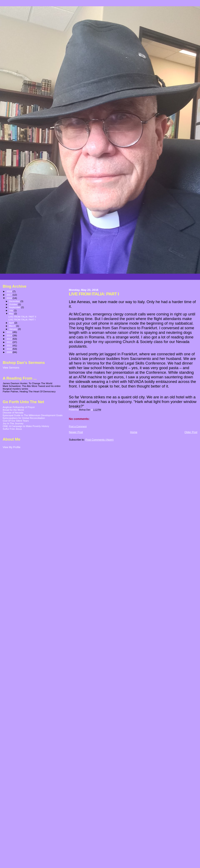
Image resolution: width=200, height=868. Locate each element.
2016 (9, 298)
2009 (9, 352)
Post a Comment (78, 426)
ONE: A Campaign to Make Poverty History (26, 426)
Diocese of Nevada (13, 412)
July (12, 310)
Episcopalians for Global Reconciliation (24, 418)
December (15, 301)
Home (134, 432)
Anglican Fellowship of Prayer (19, 407)
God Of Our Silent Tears (16, 421)
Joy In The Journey (13, 423)
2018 (9, 291)
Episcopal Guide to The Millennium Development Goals (33, 415)
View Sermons (11, 368)
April (12, 323)
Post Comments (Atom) (99, 440)
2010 (9, 349)
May (12, 314)
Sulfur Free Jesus (12, 429)
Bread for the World (13, 410)
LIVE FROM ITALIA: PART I (22, 320)
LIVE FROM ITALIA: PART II (22, 317)
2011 (9, 345)
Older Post (191, 432)
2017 (9, 295)
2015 (9, 332)
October (14, 304)
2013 (9, 339)
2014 (9, 335)
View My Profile (12, 447)
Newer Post (76, 432)
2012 (9, 342)
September (15, 307)
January (14, 329)
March (13, 326)
